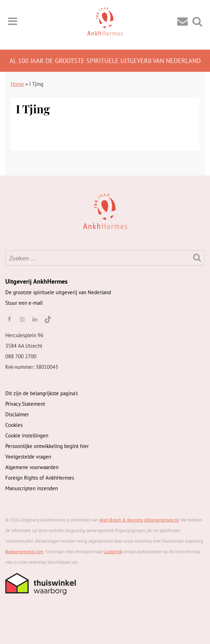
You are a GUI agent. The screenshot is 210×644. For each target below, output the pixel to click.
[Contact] (183, 21)
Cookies (14, 425)
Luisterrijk (113, 552)
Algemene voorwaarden (32, 467)
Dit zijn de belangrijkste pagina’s (42, 393)
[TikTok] (47, 319)
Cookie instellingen (27, 435)
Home (17, 84)
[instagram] (22, 319)
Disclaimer (17, 414)
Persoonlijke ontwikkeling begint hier (47, 446)
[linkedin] (35, 319)
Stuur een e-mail (24, 303)
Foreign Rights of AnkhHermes (40, 478)
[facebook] (9, 319)
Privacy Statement (25, 404)
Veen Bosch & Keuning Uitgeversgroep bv (139, 520)
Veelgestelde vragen (28, 457)
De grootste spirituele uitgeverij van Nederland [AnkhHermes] (58, 292)
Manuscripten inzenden (32, 488)
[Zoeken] (197, 257)
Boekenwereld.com (24, 552)
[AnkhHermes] (16, 211)
